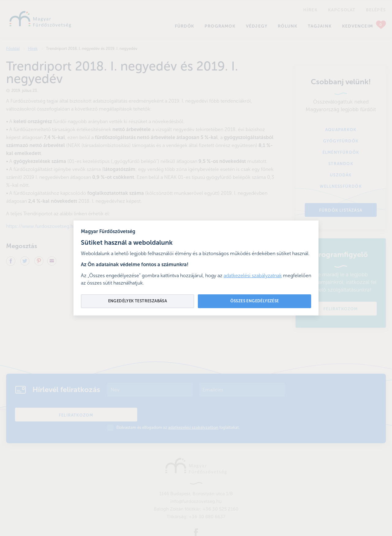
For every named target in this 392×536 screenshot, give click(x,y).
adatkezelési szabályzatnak (253, 276)
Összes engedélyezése (255, 301)
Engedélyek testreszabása (138, 301)
